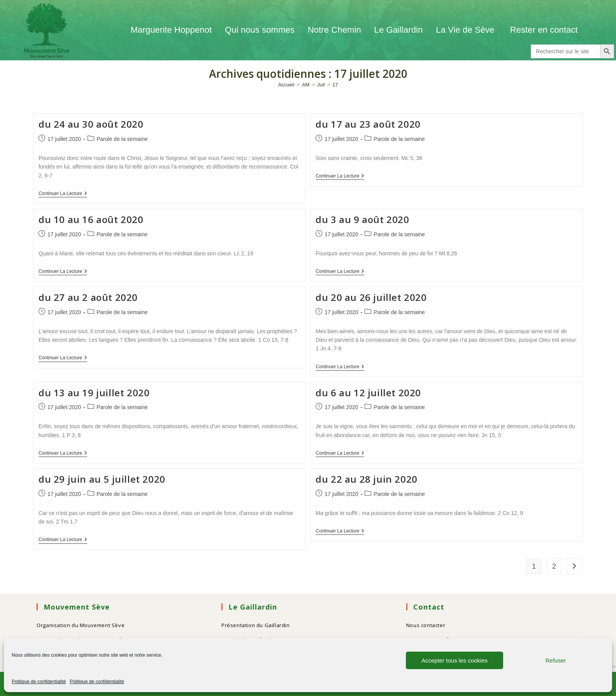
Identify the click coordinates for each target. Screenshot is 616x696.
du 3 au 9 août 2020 (362, 219)
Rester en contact (544, 30)
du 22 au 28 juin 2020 (367, 479)
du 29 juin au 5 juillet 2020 (102, 479)
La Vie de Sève (466, 30)
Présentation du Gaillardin (256, 625)
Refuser (556, 660)
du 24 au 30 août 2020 (91, 124)
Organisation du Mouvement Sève (81, 625)
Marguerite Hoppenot (171, 30)
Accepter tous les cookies (455, 660)
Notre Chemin (334, 30)
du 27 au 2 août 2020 (88, 297)
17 (335, 85)
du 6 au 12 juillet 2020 (368, 393)
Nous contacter (426, 625)
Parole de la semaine (122, 139)
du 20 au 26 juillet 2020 (371, 297)
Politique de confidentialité (39, 682)
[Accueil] (286, 85)
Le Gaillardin (399, 30)
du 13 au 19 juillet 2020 (94, 393)
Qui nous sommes (260, 30)
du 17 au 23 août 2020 (368, 124)
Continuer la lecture (63, 193)
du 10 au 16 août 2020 (91, 219)
